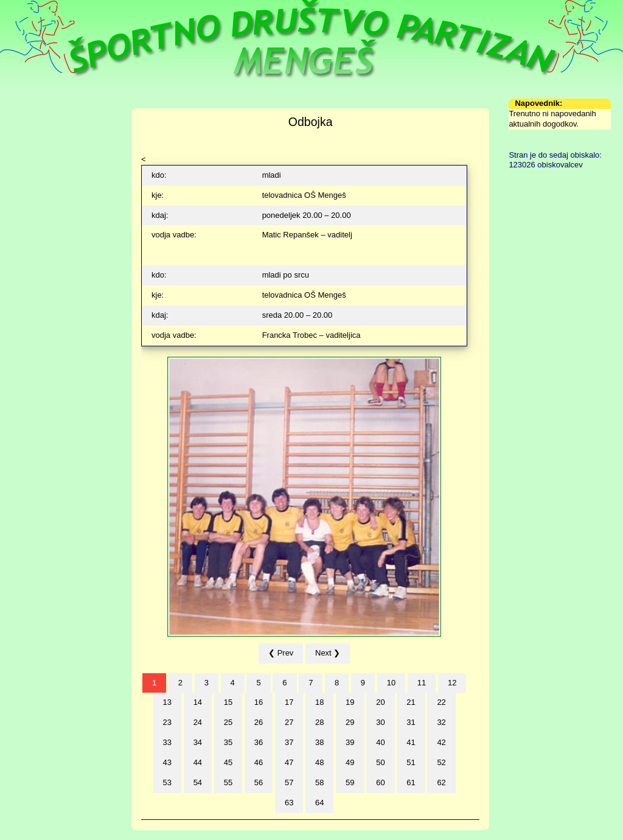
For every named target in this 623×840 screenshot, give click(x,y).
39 (350, 742)
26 (259, 722)
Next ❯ (328, 653)
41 (411, 742)
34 (198, 742)
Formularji (27, 189)
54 (198, 782)
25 (228, 722)
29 (350, 722)
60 (380, 782)
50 (380, 762)
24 (198, 722)
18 (319, 702)
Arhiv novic (29, 204)
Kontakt (23, 219)
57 (289, 782)
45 (228, 762)
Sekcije (23, 144)
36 (259, 742)
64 (319, 803)
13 (167, 702)
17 (289, 702)
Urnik (19, 129)
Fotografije (28, 174)
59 (350, 782)
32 (441, 722)
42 (441, 742)
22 (441, 702)
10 (391, 683)
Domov (22, 98)
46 (259, 762)
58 (319, 782)
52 (441, 762)
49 (350, 762)
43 (167, 762)
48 (319, 762)
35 (228, 742)
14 (198, 702)
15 (228, 702)
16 (259, 702)
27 (289, 722)
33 (167, 742)
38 (319, 742)
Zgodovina (28, 159)
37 (289, 742)
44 (198, 762)
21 (411, 702)
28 (319, 722)
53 (167, 782)
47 (289, 762)
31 (411, 722)
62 (441, 782)
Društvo (23, 114)
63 (289, 803)
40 (380, 742)
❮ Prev (281, 653)
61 (411, 782)
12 (452, 683)
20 (380, 702)
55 (228, 782)
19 (350, 702)
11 (422, 683)
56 (259, 782)
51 (411, 762)
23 (167, 722)
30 (380, 722)
